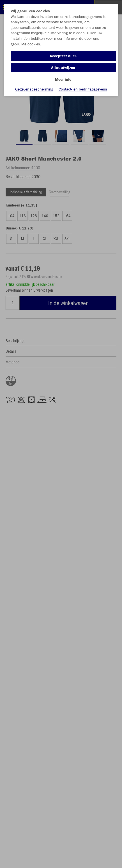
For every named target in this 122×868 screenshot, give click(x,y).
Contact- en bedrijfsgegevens (83, 89)
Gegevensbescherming (34, 89)
